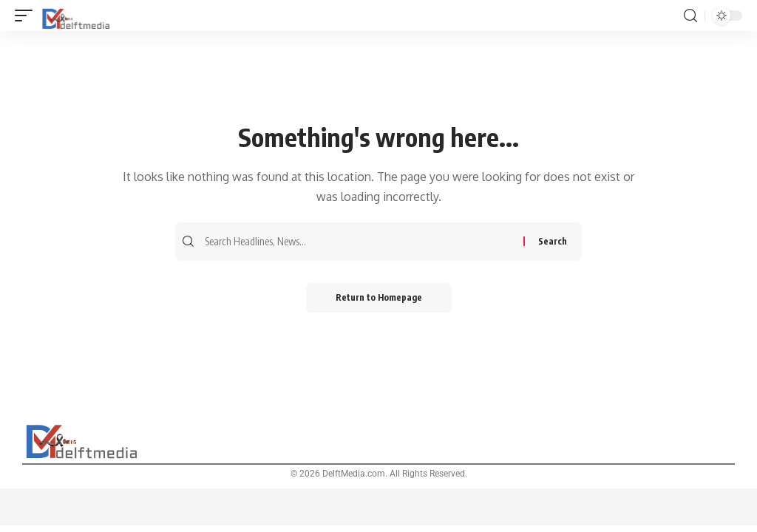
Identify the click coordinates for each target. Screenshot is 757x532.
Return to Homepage (379, 297)
